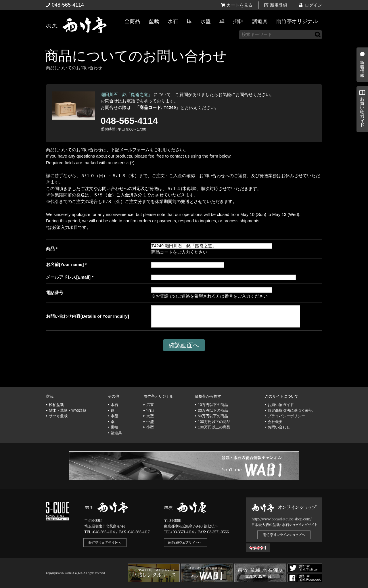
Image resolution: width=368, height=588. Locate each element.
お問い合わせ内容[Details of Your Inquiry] (88, 316)
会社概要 (275, 422)
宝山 (150, 410)
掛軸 (238, 21)
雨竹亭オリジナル (297, 21)
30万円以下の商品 (213, 410)
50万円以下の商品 (213, 416)
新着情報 (361, 101)
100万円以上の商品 (214, 427)
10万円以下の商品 (213, 405)
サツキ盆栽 (58, 416)
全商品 (132, 21)
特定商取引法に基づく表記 (290, 410)
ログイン (313, 5)
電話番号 (55, 293)
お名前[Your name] (65, 264)
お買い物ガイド (361, 146)
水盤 (206, 21)
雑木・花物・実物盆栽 (68, 410)
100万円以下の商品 (214, 422)
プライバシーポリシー (286, 416)
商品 (50, 249)
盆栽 (154, 21)
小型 (150, 427)
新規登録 (279, 5)
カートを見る (239, 5)
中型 (150, 422)
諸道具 (260, 21)
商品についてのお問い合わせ (136, 56)
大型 (150, 416)
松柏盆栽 (56, 405)
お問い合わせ (279, 427)
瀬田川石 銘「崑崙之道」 (126, 94)
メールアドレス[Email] (68, 277)
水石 (173, 21)
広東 (150, 405)
